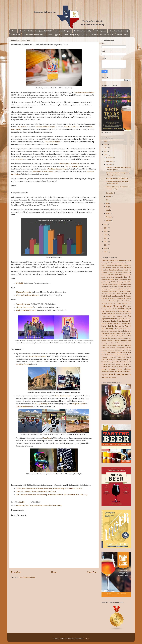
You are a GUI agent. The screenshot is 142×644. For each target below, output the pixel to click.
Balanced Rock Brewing (108, 265)
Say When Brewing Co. (118, 333)
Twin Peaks (105, 355)
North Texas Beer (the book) (119, 31)
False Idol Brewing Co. (53, 142)
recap (60, 505)
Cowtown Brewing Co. (109, 279)
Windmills (20, 283)
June (108, 203)
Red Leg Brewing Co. (42, 404)
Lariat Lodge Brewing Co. (25, 406)
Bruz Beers (47, 438)
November (110, 161)
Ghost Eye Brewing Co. (112, 291)
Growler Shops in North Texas (33, 35)
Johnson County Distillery (124, 301)
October (109, 164)
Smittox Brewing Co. (118, 336)
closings (128, 369)
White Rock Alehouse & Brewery (28, 295)
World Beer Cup (125, 366)
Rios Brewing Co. (117, 331)
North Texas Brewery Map (83, 31)
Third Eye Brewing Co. (72, 166)
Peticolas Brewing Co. (71, 127)
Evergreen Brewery (79, 404)
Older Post (92, 572)
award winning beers (23, 505)
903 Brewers (22, 127)
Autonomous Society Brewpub (121, 263)
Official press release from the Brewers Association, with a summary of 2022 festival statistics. (49, 488)
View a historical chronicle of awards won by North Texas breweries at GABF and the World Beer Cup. (52, 495)
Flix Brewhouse (113, 284)
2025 (106, 144)
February (109, 217)
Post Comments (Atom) (27, 577)
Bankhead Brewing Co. (123, 265)
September (110, 193)
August (109, 196)
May (108, 206)
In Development (100, 31)
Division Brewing (117, 282)
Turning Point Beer (124, 352)
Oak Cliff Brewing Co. (117, 316)
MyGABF (19, 159)
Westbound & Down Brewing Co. (44, 171)
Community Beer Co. (23, 304)
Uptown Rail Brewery (124, 357)
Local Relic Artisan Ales (38, 356)
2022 (106, 155)
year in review (111, 377)
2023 (106, 151)
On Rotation (106, 321)
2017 (106, 238)
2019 (106, 231)
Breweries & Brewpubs (63, 31)
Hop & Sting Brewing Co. (115, 296)
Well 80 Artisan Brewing (57, 169)
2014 (106, 248)
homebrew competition (123, 371)
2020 (106, 228)
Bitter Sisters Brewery (116, 270)
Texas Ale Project (121, 340)
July (107, 200)
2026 (106, 141)
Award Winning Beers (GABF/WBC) (75, 35)
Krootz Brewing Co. (124, 303)
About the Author (123, 35)
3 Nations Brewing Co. (24, 292)
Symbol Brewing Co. (108, 340)
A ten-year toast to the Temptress (117, 178)
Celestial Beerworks (114, 275)
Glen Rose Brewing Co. (108, 294)
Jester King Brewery (23, 364)
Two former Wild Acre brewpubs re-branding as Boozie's (118, 174)
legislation (105, 375)
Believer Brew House (118, 268)
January (109, 220)
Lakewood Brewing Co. (114, 306)
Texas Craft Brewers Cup (119, 343)
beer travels (34, 505)
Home (14, 31)
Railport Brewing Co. (124, 329)
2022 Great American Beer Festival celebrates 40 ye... (117, 188)
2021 (106, 224)
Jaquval (115, 301)
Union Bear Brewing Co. (117, 355)
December (110, 158)
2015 (106, 245)
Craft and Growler (122, 279)
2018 (106, 235)
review (104, 377)
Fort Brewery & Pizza (116, 286)
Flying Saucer (122, 284)
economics (105, 371)
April (108, 210)
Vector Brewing (107, 359)
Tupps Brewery (111, 352)
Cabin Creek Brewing (63, 396)
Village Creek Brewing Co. (122, 359)
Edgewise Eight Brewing (24, 307)
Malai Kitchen (113, 309)
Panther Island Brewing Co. (121, 321)
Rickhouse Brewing (107, 331)
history (112, 371)
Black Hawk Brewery (116, 272)
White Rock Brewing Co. (115, 364)
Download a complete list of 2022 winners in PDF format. (36, 491)
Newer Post (16, 572)
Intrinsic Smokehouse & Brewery (120, 298)
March (108, 213)
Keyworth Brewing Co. (108, 303)
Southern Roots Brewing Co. (121, 338)
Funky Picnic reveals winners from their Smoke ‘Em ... (117, 182)
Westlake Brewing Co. (108, 362)
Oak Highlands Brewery (116, 317)
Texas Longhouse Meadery (113, 348)
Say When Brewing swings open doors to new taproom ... (118, 168)
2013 (106, 252)
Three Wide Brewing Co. (118, 350)
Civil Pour (111, 277)
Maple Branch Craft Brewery (26, 310)
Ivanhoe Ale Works (107, 301)
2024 (106, 148)
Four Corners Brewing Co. (115, 289)
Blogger (86, 638)
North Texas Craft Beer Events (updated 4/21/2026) (36, 31)
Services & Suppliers (53, 35)
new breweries (117, 374)
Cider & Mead (15, 35)
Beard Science (106, 267)
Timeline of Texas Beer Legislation (102, 35)
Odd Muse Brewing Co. (124, 319)
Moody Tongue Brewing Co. (69, 164)
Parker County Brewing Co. (111, 323)
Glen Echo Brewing (125, 291)
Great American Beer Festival (84, 92)
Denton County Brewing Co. (46, 127)
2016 (106, 241)
